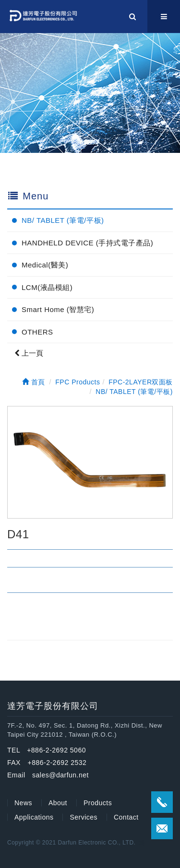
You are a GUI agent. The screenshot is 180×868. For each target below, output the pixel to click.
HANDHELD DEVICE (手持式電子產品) (87, 243)
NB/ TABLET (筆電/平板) (63, 220)
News (23, 803)
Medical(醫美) (45, 265)
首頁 (34, 382)
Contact (126, 817)
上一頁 (29, 353)
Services (84, 817)
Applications (34, 817)
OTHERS (37, 332)
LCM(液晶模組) (47, 287)
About (58, 803)
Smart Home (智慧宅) (58, 309)
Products (98, 803)
